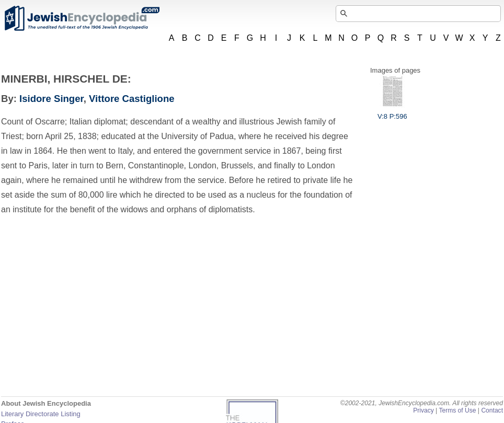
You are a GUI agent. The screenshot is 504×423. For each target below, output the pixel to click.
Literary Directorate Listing (41, 414)
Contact (492, 410)
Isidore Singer (51, 99)
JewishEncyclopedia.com (82, 18)
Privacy (423, 410)
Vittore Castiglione (132, 99)
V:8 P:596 (392, 112)
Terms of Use (457, 410)
